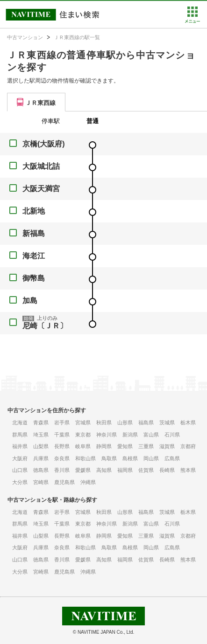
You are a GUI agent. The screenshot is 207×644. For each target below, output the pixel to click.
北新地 (34, 211)
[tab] (36, 102)
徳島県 (41, 470)
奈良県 (62, 458)
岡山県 (151, 458)
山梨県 (41, 446)
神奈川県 (107, 435)
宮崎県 (41, 482)
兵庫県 (41, 458)
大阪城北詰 (41, 166)
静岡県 (104, 446)
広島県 (172, 458)
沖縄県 (88, 482)
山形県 (125, 422)
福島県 (146, 422)
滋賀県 (167, 446)
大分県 (20, 482)
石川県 (172, 435)
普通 (93, 121)
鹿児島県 (64, 482)
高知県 (104, 470)
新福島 (34, 233)
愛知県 (125, 446)
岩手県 (62, 422)
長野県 (62, 446)
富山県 (151, 435)
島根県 (130, 458)
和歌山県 (86, 458)
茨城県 (167, 422)
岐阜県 (83, 446)
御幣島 (34, 278)
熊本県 (188, 470)
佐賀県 (146, 470)
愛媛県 (83, 470)
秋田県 (104, 422)
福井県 (20, 446)
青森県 (41, 422)
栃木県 (188, 422)
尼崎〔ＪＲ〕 (45, 326)
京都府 (188, 446)
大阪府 (20, 458)
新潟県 (130, 435)
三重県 (146, 446)
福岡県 (125, 470)
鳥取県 (109, 458)
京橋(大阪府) (44, 144)
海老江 (34, 256)
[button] (192, 21)
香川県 (62, 470)
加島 (30, 301)
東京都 (83, 435)
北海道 (20, 422)
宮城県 (83, 422)
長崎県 (167, 470)
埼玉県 (41, 435)
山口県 (20, 470)
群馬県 (20, 435)
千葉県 (62, 435)
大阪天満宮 (41, 189)
